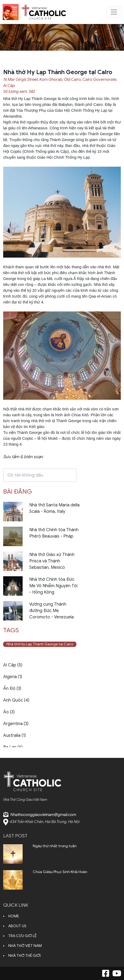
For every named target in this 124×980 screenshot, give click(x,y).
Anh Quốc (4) (16, 700)
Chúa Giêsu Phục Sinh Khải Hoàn (60, 872)
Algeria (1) (13, 677)
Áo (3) (9, 712)
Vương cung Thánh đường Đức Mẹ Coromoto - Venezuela (51, 611)
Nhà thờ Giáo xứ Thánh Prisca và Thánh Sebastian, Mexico (52, 561)
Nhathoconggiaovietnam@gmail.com (43, 815)
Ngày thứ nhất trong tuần (55, 846)
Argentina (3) (16, 724)
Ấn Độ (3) (12, 689)
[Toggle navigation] (114, 12)
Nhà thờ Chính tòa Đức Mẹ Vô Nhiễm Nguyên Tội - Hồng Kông (53, 586)
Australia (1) (15, 735)
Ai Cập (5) (13, 665)
